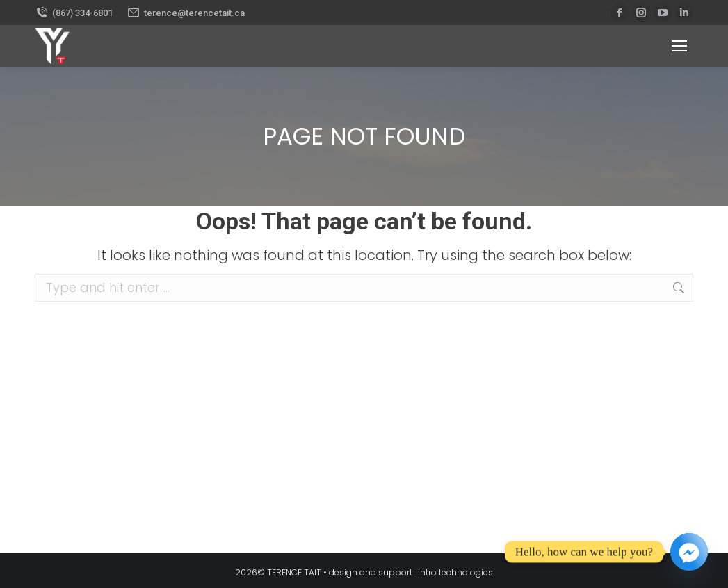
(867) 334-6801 (74, 13)
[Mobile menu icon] (679, 46)
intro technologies (455, 572)
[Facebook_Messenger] (689, 552)
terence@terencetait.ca (186, 13)
